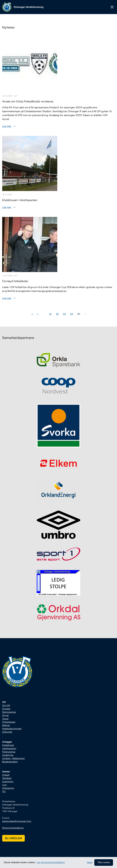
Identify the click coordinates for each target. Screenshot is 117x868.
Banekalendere (10, 762)
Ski (4, 791)
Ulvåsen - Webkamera (13, 758)
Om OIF (6, 705)
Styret (5, 715)
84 (72, 314)
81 (51, 314)
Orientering (8, 788)
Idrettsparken (9, 748)
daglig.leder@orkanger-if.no (17, 821)
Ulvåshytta (8, 755)
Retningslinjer (9, 712)
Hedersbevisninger (12, 729)
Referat (6, 725)
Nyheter (6, 709)
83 (64, 314)
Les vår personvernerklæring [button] (51, 862)
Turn (4, 785)
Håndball (7, 778)
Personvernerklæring (13, 828)
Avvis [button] (90, 862)
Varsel (5, 719)
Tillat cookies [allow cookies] (104, 862)
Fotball (6, 775)
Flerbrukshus (9, 752)
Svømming (8, 781)
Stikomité (7, 732)
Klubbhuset (8, 745)
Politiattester (9, 722)
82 (57, 314)
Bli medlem (13, 838)
